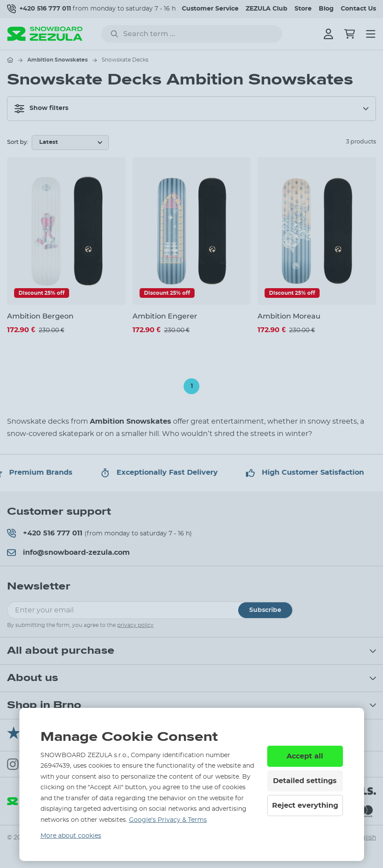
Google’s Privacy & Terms (168, 820)
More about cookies (71, 836)
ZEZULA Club (267, 9)
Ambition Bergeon (40, 316)
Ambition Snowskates (57, 60)
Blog (326, 9)
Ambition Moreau (289, 316)
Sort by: (18, 142)
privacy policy (135, 625)
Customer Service (210, 9)
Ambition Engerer (165, 316)
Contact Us (358, 9)
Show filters (41, 109)
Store (303, 9)
